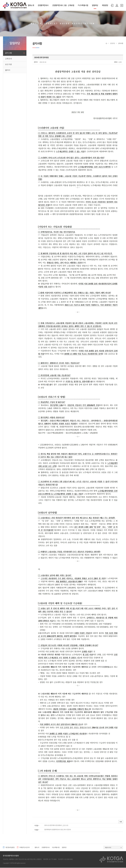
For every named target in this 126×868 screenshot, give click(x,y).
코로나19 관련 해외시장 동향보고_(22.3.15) (56, 826)
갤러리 (8, 70)
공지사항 (8, 53)
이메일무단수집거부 (26, 848)
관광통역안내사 (43, 5)
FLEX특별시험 (83, 5)
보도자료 (8, 64)
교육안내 (8, 59)
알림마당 (95, 5)
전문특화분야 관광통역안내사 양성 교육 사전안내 (57, 830)
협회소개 (31, 5)
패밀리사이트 (108, 848)
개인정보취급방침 (9, 848)
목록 (121, 822)
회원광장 (105, 5)
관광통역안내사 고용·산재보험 (63, 5)
